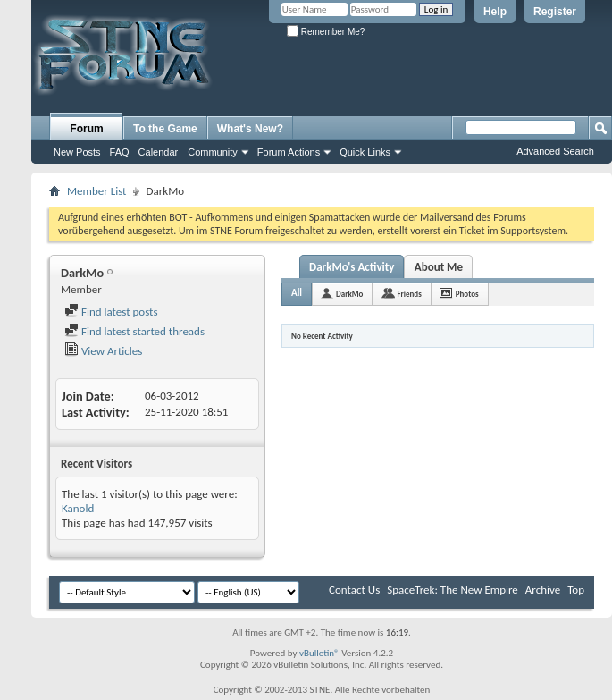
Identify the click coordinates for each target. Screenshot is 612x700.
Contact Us (354, 590)
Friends (409, 294)
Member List (96, 191)
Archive (543, 590)
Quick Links (365, 152)
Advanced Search (555, 151)
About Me (439, 267)
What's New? (250, 129)
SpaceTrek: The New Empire (453, 590)
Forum (86, 129)
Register (555, 12)
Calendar (159, 152)
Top (576, 590)
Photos (467, 294)
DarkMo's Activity (352, 267)
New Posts (77, 152)
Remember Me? (326, 32)
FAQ (120, 152)
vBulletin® (319, 653)
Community (213, 152)
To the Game (165, 129)
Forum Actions (289, 152)
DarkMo (349, 294)
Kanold (78, 508)
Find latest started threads (134, 331)
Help (495, 12)
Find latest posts (111, 312)
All (297, 293)
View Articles (103, 351)
